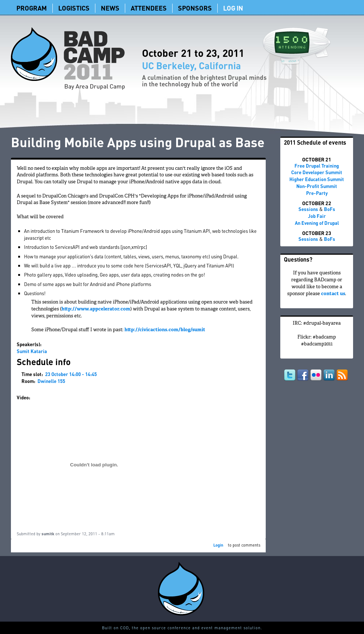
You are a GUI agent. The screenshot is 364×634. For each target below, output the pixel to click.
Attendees (149, 8)
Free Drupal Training (317, 166)
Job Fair (317, 216)
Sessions (308, 209)
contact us (333, 294)
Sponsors (195, 8)
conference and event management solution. (215, 628)
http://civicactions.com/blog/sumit (165, 330)
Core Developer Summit (317, 172)
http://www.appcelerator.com (96, 309)
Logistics (74, 8)
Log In (233, 8)
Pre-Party (317, 193)
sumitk (48, 534)
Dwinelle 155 (51, 381)
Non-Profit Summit (317, 186)
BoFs (330, 209)
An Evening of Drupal (317, 223)
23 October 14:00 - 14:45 (71, 374)
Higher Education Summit (317, 179)
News (110, 8)
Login (218, 545)
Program (32, 8)
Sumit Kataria (32, 351)
